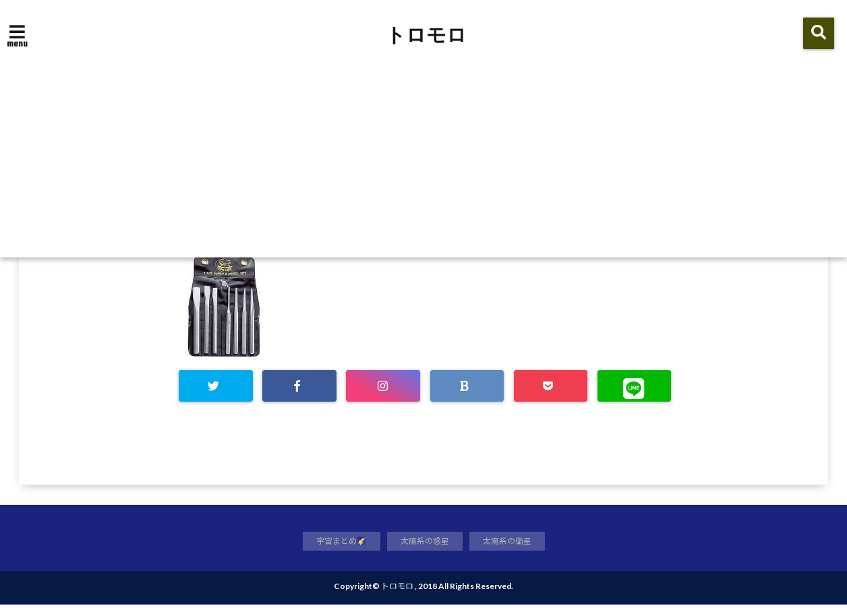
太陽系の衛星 (511, 551)
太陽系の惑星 (425, 551)
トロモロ (426, 35)
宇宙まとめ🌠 (338, 551)
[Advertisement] (423, 156)
